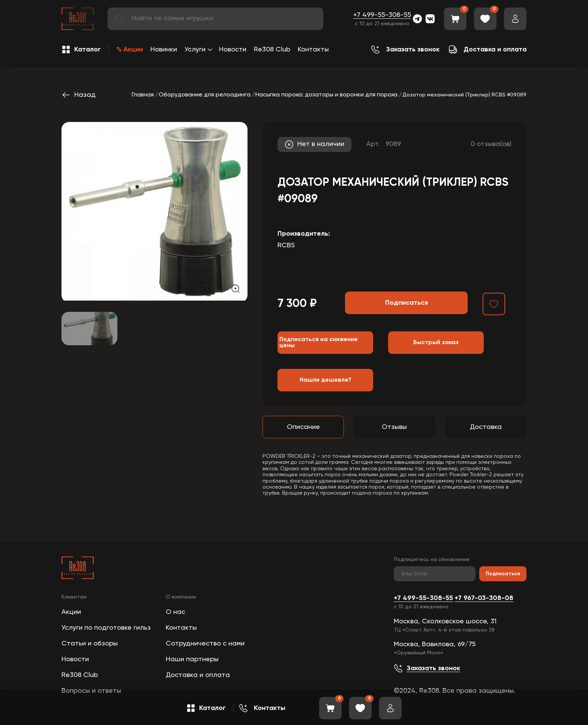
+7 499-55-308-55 (382, 15)
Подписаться (503, 574)
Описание (303, 427)
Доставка (486, 427)
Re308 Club (272, 50)
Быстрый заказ (436, 343)
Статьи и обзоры (90, 644)
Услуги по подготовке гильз (106, 628)
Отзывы (394, 427)
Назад (79, 95)
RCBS (286, 245)
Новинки (164, 50)
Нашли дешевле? (325, 380)
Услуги (195, 50)
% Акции (130, 50)
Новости (233, 50)
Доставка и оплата (198, 675)
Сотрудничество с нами (205, 644)
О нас (175, 612)
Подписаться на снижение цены (319, 343)
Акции (71, 612)
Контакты (313, 50)
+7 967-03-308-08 (484, 598)
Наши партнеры (192, 659)
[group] (154, 211)
